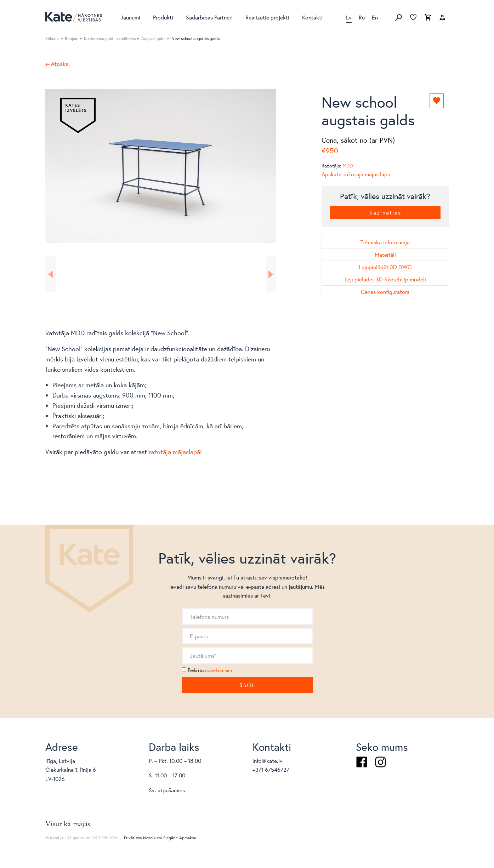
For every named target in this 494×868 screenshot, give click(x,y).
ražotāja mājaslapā (174, 452)
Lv (349, 17)
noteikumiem (218, 670)
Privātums (133, 838)
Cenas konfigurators (385, 292)
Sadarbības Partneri (209, 17)
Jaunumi (130, 17)
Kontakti (312, 17)
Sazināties (385, 212)
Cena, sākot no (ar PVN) (358, 140)
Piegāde (171, 838)
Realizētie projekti (267, 17)
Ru (362, 17)
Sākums (52, 38)
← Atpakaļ (58, 64)
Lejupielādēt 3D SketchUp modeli (385, 279)
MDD (348, 166)
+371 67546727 (271, 769)
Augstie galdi (154, 38)
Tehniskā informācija (385, 242)
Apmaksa (188, 838)
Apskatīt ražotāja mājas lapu (356, 174)
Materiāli (385, 254)
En (375, 17)
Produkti (163, 17)
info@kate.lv (268, 761)
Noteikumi (152, 838)
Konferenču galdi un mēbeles (110, 38)
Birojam (72, 38)
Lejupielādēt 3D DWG (385, 267)
